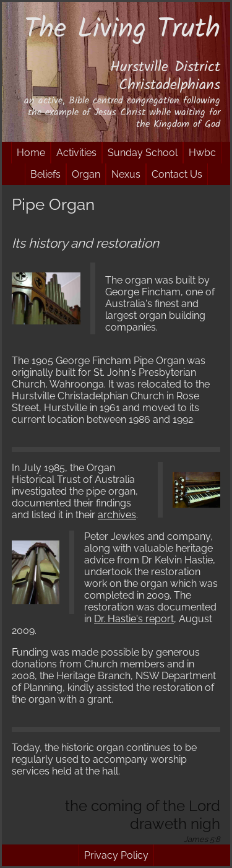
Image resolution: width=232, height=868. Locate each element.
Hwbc (202, 153)
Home (31, 153)
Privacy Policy (116, 855)
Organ (86, 174)
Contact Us (177, 174)
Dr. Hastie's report (134, 619)
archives (117, 515)
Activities (76, 153)
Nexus (126, 174)
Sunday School (143, 153)
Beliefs (45, 174)
